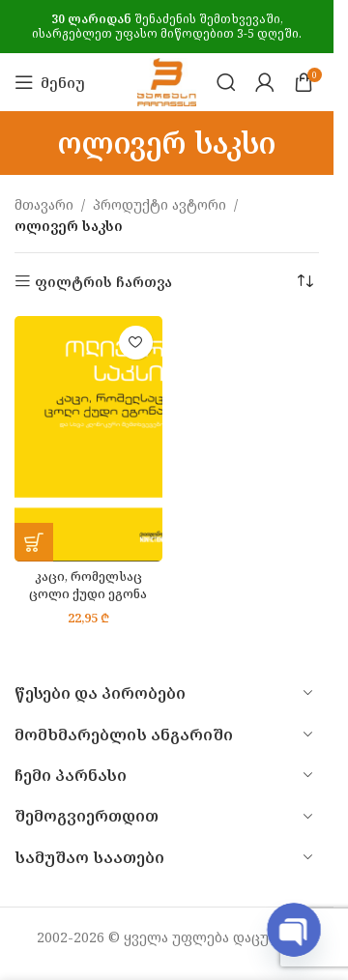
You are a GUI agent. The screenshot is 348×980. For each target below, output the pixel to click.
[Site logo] (167, 81)
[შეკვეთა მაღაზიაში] (304, 282)
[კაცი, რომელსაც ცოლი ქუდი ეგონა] (88, 439)
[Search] (226, 82)
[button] (34, 542)
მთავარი (44, 204)
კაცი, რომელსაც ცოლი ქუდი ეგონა (88, 585)
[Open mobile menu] (50, 82)
